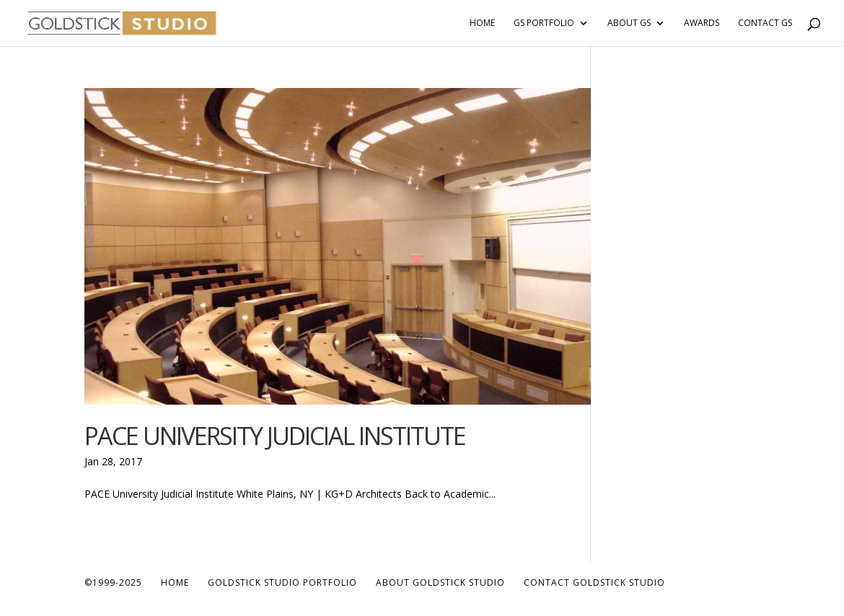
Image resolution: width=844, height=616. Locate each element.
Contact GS (765, 23)
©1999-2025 (113, 582)
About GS (629, 23)
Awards (702, 23)
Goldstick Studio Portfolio (282, 582)
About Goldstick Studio (440, 582)
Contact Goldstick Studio (594, 582)
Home (482, 23)
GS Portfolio (544, 23)
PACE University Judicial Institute (275, 436)
